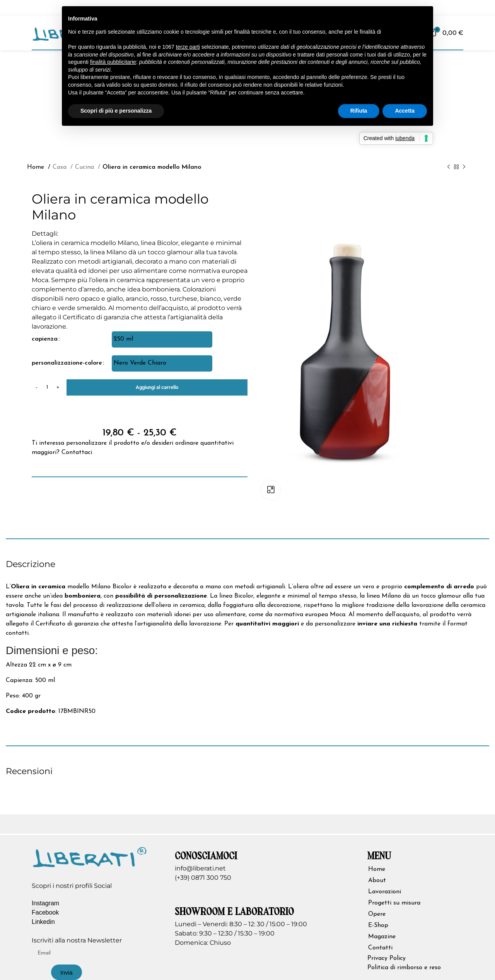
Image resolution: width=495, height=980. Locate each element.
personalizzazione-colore (67, 363)
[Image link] (90, 856)
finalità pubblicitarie (113, 62)
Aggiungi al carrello (157, 387)
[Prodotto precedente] (449, 167)
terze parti (188, 47)
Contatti (380, 948)
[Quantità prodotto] (47, 387)
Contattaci (77, 452)
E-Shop (378, 925)
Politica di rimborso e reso (404, 968)
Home (37, 167)
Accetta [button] (405, 111)
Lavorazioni (385, 892)
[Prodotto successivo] (464, 167)
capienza (45, 339)
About (377, 881)
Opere (377, 914)
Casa (61, 167)
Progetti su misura (394, 903)
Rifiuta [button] (359, 111)
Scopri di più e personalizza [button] (116, 111)
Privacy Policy (387, 958)
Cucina (85, 167)
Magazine (382, 937)
